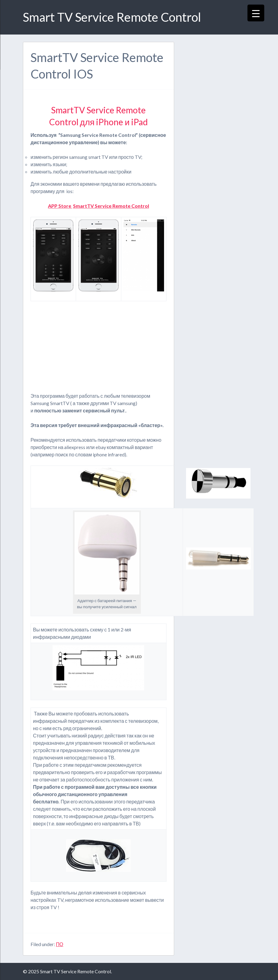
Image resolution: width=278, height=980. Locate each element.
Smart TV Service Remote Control (112, 17)
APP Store (60, 206)
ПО (60, 944)
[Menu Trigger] (256, 13)
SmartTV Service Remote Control (111, 206)
